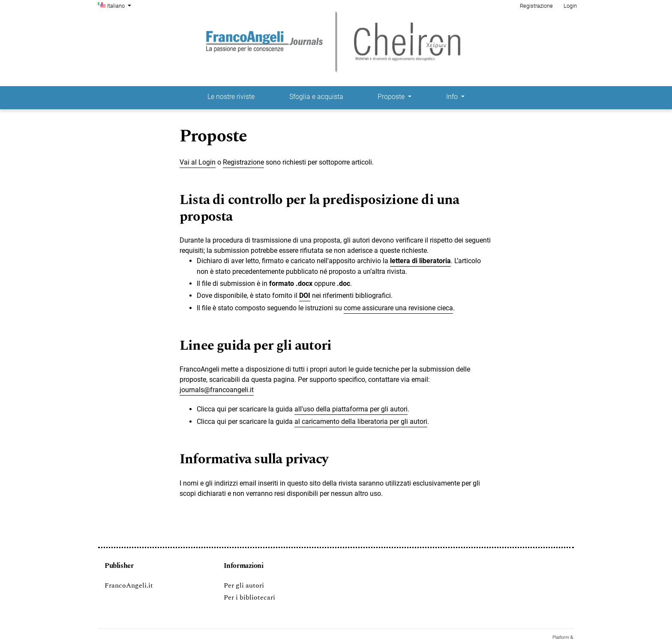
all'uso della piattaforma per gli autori (351, 409)
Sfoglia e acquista (316, 97)
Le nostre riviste (231, 97)
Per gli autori (244, 585)
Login (570, 6)
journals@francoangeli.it (217, 390)
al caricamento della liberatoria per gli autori (361, 421)
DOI (305, 295)
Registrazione (536, 6)
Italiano (120, 5)
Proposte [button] (392, 97)
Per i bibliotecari (249, 597)
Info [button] (453, 97)
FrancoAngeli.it (129, 585)
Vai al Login (198, 162)
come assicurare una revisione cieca (398, 308)
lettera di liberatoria (420, 261)
